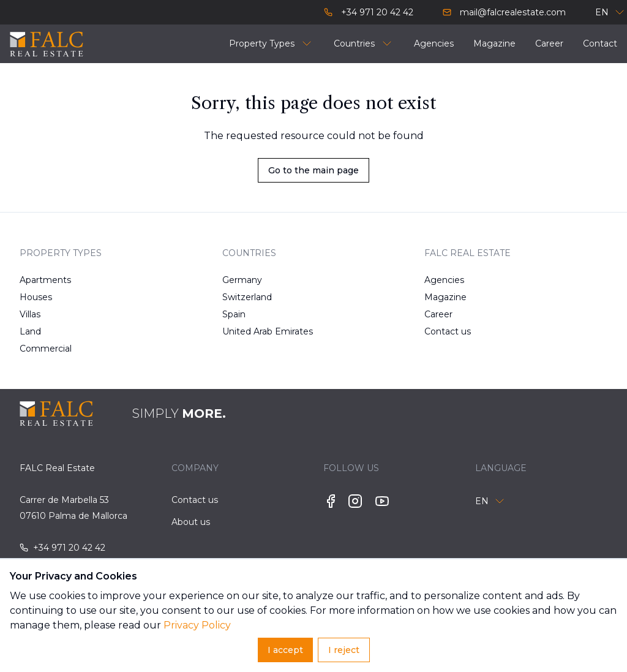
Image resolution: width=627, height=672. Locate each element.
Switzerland (247, 297)
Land (30, 331)
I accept (285, 650)
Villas (30, 314)
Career (438, 314)
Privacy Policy (197, 625)
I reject (344, 650)
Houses (36, 297)
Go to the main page (313, 170)
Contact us (448, 331)
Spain (234, 314)
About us (191, 522)
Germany (242, 280)
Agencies (444, 280)
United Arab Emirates (253, 331)
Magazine (445, 297)
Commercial (46, 349)
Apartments (45, 280)
